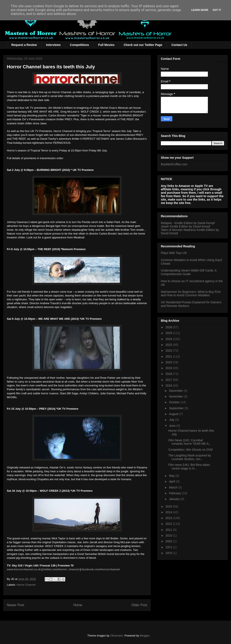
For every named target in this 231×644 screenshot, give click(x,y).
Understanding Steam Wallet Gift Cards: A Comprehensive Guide (189, 272)
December (176, 391)
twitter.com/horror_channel (61, 569)
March (174, 487)
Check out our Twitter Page (143, 45)
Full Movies (106, 45)
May (172, 476)
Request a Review (24, 45)
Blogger (145, 636)
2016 (169, 386)
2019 (169, 368)
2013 (169, 518)
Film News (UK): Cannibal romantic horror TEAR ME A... (190, 442)
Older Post (139, 605)
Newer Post (16, 605)
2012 (169, 524)
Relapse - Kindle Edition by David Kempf (188, 223)
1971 (169, 547)
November (176, 396)
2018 (169, 374)
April (172, 481)
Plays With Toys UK (174, 253)
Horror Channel (26, 585)
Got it (217, 10)
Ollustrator (116, 636)
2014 (169, 512)
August (174, 414)
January (175, 499)
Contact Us (179, 45)
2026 (169, 327)
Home (78, 605)
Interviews (53, 45)
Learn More (200, 10)
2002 (169, 541)
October (175, 402)
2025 (169, 333)
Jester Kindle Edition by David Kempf (185, 226)
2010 (169, 535)
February (175, 493)
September (177, 408)
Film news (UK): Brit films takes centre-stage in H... (189, 467)
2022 (169, 351)
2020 (169, 362)
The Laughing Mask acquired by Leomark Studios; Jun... (190, 457)
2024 (169, 339)
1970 (169, 553)
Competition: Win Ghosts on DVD (191, 450)
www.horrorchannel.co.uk (24, 569)
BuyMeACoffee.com (174, 164)
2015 (169, 506)
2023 (169, 345)
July (172, 420)
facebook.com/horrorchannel (101, 569)
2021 (169, 356)
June (173, 426)
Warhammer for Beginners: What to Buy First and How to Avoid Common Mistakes (191, 294)
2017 (169, 380)
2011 (169, 530)
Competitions (79, 45)
